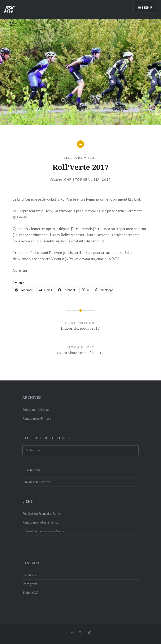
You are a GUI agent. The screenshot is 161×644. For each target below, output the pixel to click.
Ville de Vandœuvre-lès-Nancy (44, 531)
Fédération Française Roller (42, 513)
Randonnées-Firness (37, 418)
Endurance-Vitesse (80, 158)
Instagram (30, 584)
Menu (147, 7)
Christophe (76, 179)
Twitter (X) (30, 593)
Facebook (29, 575)
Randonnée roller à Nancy (40, 522)
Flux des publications (37, 482)
